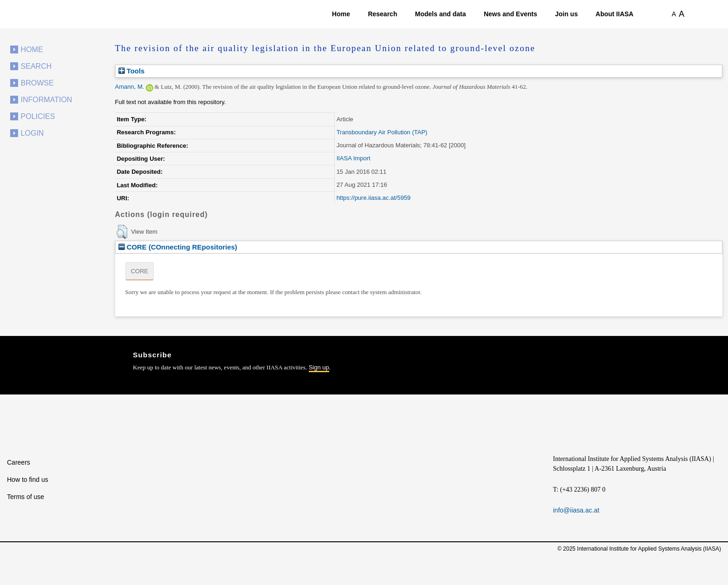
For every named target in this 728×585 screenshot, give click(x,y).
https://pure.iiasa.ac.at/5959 (374, 198)
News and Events (510, 14)
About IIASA (615, 14)
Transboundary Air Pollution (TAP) (382, 132)
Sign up (319, 367)
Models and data (441, 14)
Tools (132, 71)
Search (36, 66)
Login (32, 133)
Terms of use (26, 497)
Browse (37, 83)
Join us (566, 14)
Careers (19, 462)
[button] (122, 232)
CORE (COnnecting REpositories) (178, 247)
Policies (38, 116)
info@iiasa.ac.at (576, 510)
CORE (140, 271)
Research (382, 14)
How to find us (28, 480)
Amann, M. (130, 87)
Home (341, 14)
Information (47, 100)
